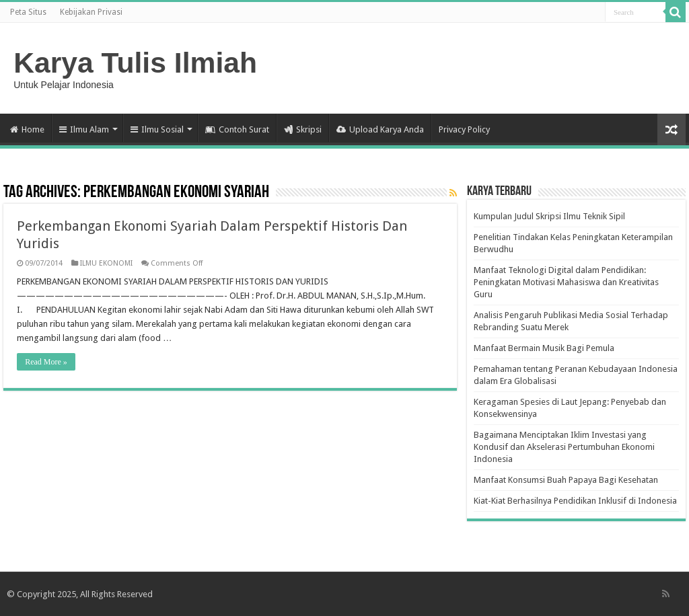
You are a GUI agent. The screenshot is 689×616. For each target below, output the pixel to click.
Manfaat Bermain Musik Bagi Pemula (544, 348)
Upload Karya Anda (380, 129)
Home (27, 129)
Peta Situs (28, 12)
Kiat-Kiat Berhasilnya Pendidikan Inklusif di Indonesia (575, 501)
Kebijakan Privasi (91, 12)
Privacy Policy (464, 129)
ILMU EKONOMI (106, 263)
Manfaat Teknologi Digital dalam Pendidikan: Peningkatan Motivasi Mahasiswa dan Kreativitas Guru (566, 282)
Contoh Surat (237, 129)
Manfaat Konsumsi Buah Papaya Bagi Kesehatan (566, 480)
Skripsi (303, 129)
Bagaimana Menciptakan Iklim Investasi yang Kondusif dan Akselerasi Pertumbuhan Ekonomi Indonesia (564, 447)
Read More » (46, 362)
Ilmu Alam (84, 129)
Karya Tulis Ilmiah (135, 63)
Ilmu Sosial (157, 129)
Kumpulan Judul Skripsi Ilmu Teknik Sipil (549, 216)
